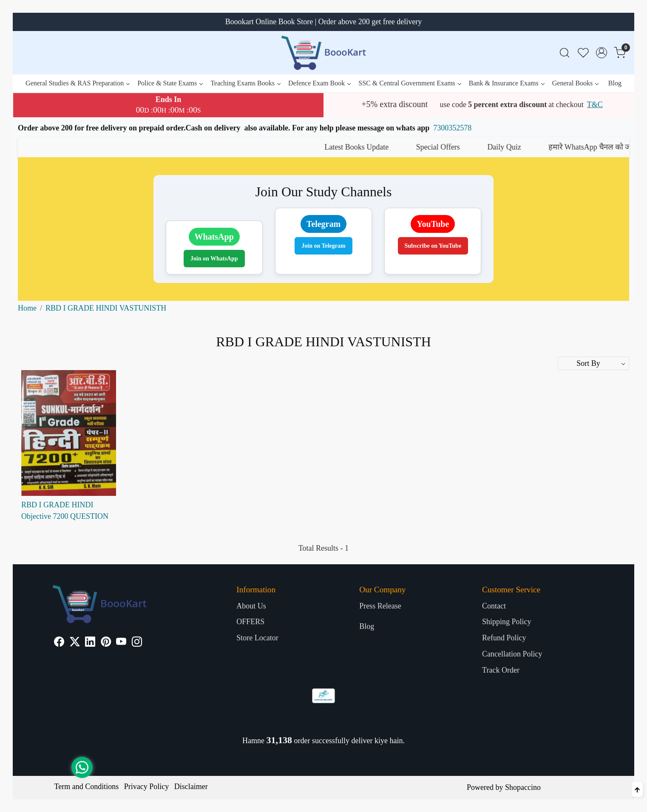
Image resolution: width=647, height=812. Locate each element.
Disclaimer (191, 787)
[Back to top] (637, 789)
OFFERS (250, 622)
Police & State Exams (170, 83)
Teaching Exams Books (245, 83)
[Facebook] (59, 643)
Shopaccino (523, 787)
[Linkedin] (90, 643)
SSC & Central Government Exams (410, 83)
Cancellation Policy (512, 654)
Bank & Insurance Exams (507, 83)
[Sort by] (593, 363)
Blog (615, 83)
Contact (494, 606)
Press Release (380, 606)
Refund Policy (504, 638)
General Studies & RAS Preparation (77, 83)
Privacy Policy (147, 787)
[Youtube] (121, 643)
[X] (75, 643)
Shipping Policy (507, 622)
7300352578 (452, 128)
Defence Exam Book (319, 83)
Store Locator (257, 638)
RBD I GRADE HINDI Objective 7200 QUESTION (65, 511)
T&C (595, 105)
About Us (251, 606)
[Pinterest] (106, 643)
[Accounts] (602, 53)
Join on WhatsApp (214, 259)
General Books (575, 83)
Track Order (501, 670)
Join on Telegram (323, 246)
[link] (565, 53)
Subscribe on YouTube (433, 246)
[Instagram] (137, 643)
